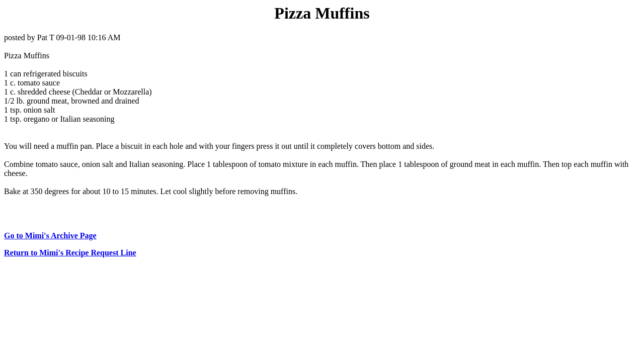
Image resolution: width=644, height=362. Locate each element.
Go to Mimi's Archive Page (50, 236)
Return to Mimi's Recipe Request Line (70, 253)
